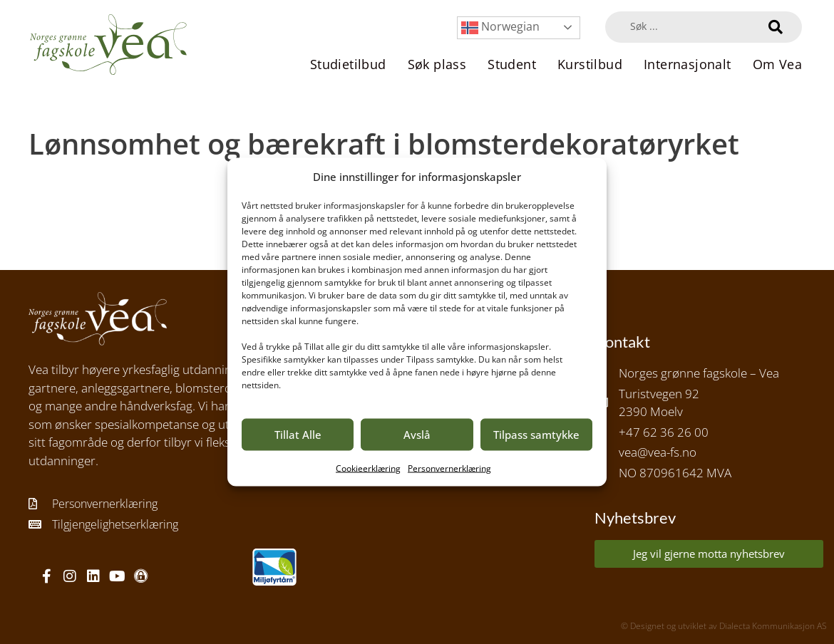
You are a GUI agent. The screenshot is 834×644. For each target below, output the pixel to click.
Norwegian (500, 27)
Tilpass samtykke (536, 435)
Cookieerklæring (368, 468)
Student (512, 64)
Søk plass (437, 64)
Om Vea (777, 64)
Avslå (417, 435)
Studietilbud (348, 64)
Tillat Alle (298, 435)
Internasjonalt (688, 64)
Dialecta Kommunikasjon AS (773, 626)
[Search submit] (776, 27)
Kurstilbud (590, 64)
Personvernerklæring (449, 468)
